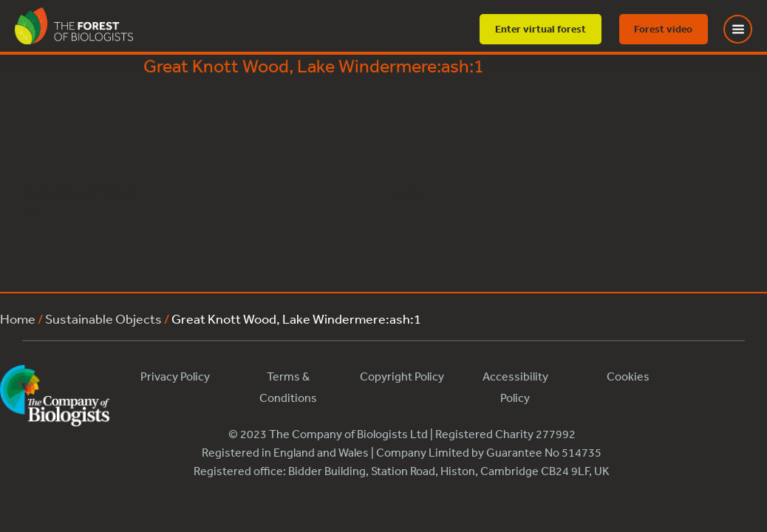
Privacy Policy (175, 376)
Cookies (628, 376)
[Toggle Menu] (747, 29)
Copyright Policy (402, 376)
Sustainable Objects (103, 318)
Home (18, 318)
